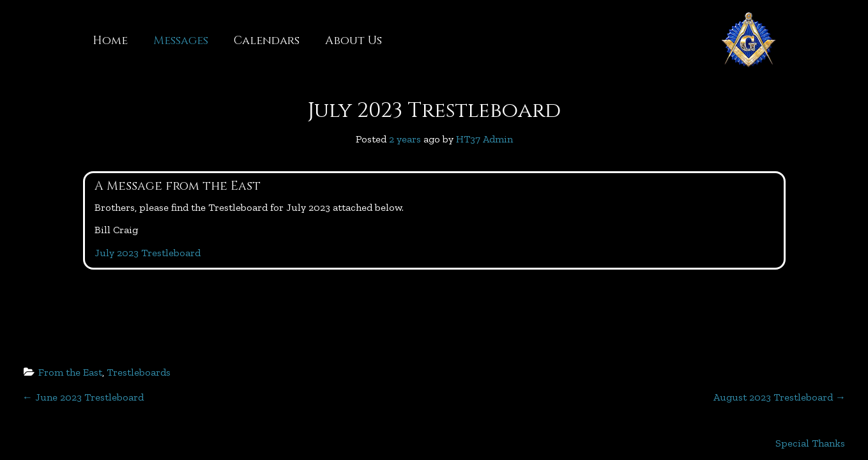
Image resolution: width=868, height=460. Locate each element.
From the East (70, 372)
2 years (405, 139)
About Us (354, 41)
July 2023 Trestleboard (434, 111)
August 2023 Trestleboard (780, 397)
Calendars (267, 41)
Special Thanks (810, 443)
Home (110, 41)
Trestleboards (139, 372)
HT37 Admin (484, 139)
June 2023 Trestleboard (83, 397)
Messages (181, 41)
